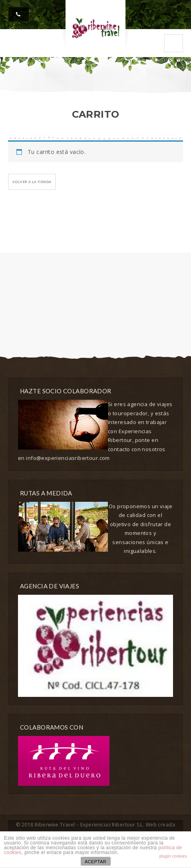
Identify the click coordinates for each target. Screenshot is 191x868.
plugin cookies (173, 856)
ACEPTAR (95, 862)
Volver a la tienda (32, 182)
